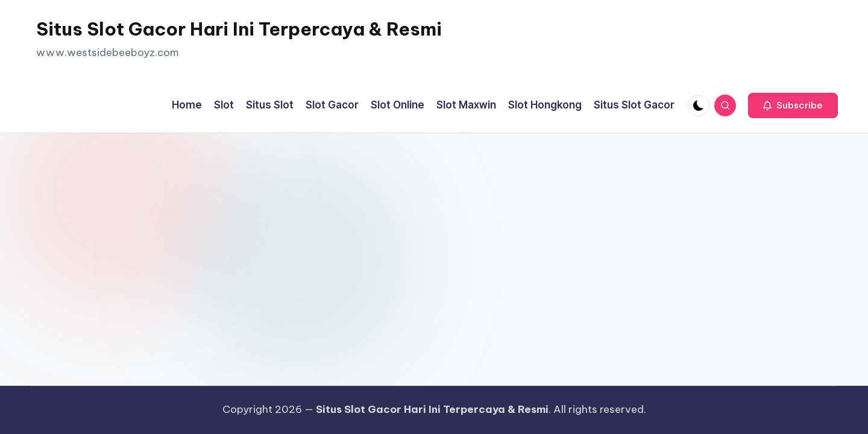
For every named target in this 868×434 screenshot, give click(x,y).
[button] (793, 105)
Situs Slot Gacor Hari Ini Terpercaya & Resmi (239, 29)
